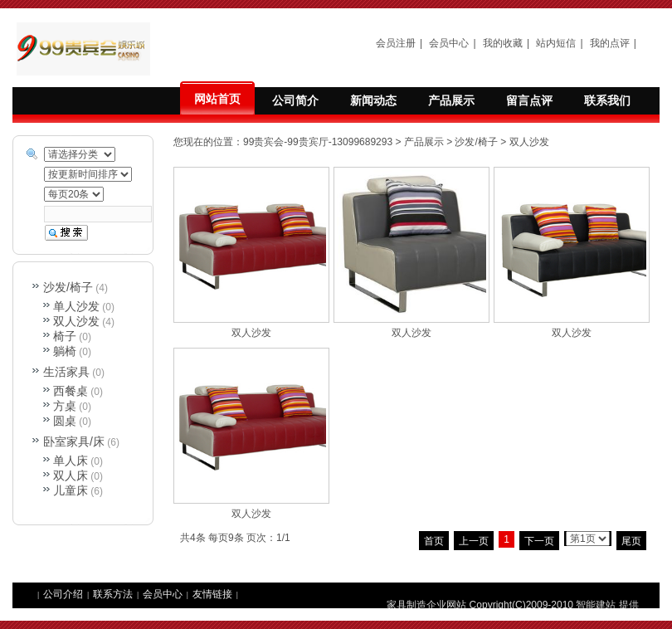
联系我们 (607, 100)
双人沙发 (529, 142)
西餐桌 (71, 391)
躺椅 (65, 351)
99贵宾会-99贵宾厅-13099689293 (318, 142)
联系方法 (113, 594)
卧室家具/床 (74, 441)
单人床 (71, 461)
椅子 (65, 336)
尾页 (631, 541)
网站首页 (217, 99)
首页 (434, 541)
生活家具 (66, 372)
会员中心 (449, 43)
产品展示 (451, 100)
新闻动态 (373, 100)
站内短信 (556, 43)
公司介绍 (63, 594)
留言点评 (529, 100)
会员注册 (396, 43)
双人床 (71, 475)
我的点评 (610, 43)
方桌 (65, 406)
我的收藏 (503, 43)
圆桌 (65, 421)
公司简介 (295, 100)
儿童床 (71, 490)
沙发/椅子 (476, 142)
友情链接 (212, 594)
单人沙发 (76, 306)
